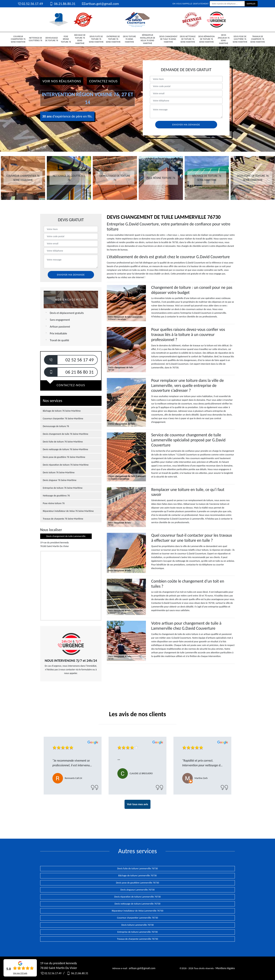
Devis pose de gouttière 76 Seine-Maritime (240, 39)
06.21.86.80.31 (62, 4)
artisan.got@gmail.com (100, 4)
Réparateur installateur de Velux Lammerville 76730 (137, 911)
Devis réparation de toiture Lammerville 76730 (137, 897)
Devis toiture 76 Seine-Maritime (129, 39)
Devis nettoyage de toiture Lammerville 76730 (137, 904)
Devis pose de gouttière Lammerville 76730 (137, 883)
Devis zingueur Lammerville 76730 (138, 890)
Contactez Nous (103, 81)
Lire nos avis (20, 973)
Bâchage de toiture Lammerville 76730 (138, 876)
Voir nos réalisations (62, 81)
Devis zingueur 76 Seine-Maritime (224, 39)
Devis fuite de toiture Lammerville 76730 (137, 869)
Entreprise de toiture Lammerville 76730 (137, 932)
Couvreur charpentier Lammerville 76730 (137, 918)
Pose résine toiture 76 (66, 39)
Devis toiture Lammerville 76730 (137, 925)
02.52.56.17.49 (30, 4)
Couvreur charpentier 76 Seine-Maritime (18, 39)
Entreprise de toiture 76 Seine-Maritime (113, 39)
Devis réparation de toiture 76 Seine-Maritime (207, 39)
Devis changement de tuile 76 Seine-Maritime (168, 39)
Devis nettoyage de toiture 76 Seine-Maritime (188, 39)
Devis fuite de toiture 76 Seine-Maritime (96, 39)
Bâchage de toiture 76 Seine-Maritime (80, 39)
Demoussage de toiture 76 (52, 39)
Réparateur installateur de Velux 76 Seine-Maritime (147, 39)
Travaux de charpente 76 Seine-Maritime (258, 39)
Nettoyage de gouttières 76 (36, 39)
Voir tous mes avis (137, 804)
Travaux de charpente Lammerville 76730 (137, 939)
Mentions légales (225, 968)
